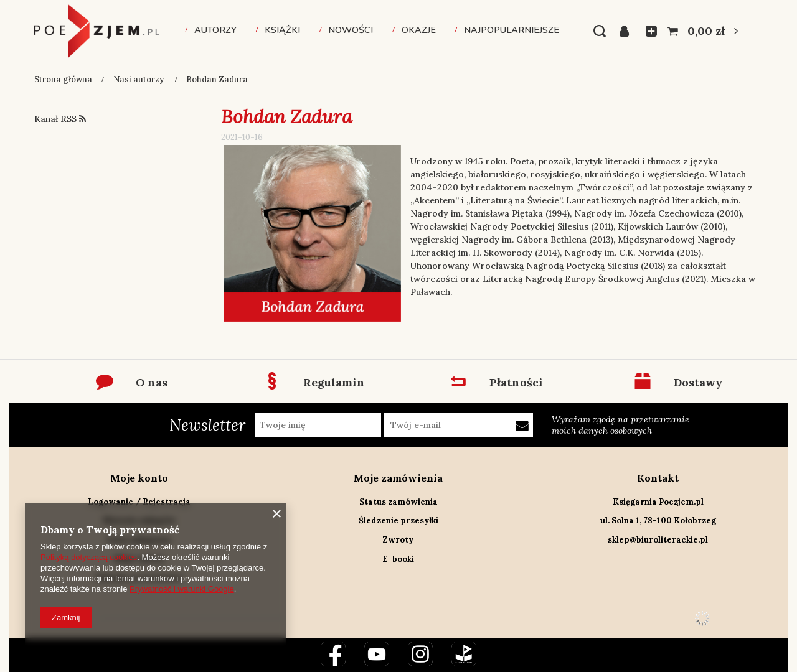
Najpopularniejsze (512, 30)
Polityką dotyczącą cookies (89, 557)
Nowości (351, 30)
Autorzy (215, 30)
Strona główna (63, 79)
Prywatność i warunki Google (182, 589)
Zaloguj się (628, 31)
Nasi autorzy (139, 79)
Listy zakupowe (648, 31)
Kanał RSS (60, 119)
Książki (282, 30)
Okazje (419, 30)
